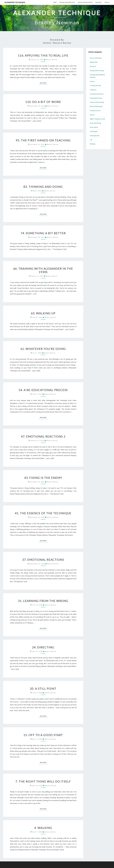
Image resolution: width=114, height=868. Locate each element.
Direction (93, 66)
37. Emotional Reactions (43, 560)
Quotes (92, 115)
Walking (93, 144)
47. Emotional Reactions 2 (43, 436)
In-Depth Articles (96, 85)
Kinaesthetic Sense (96, 98)
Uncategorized (95, 136)
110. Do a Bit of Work (43, 102)
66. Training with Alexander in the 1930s (43, 270)
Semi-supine (94, 127)
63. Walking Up (43, 313)
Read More (44, 83)
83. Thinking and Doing (43, 187)
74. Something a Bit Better (43, 233)
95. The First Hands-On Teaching (43, 140)
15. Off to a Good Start (43, 735)
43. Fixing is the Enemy (43, 478)
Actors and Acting (96, 58)
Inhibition (93, 90)
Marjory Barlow (52, 60)
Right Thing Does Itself (97, 119)
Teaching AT (94, 131)
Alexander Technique (15, 2)
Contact (107, 2)
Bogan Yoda (94, 62)
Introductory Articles (97, 94)
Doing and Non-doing (97, 71)
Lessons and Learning (97, 102)
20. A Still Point (43, 689)
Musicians (98, 2)
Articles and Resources (85, 2)
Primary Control (95, 111)
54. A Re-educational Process (43, 390)
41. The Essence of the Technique (43, 513)
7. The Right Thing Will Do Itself (43, 781)
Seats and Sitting (95, 123)
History (92, 81)
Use (91, 140)
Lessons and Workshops (67, 2)
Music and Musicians (96, 106)
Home (55, 2)
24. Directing (43, 647)
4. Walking (43, 828)
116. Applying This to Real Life (43, 55)
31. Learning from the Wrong (43, 601)
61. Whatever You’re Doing (43, 349)
